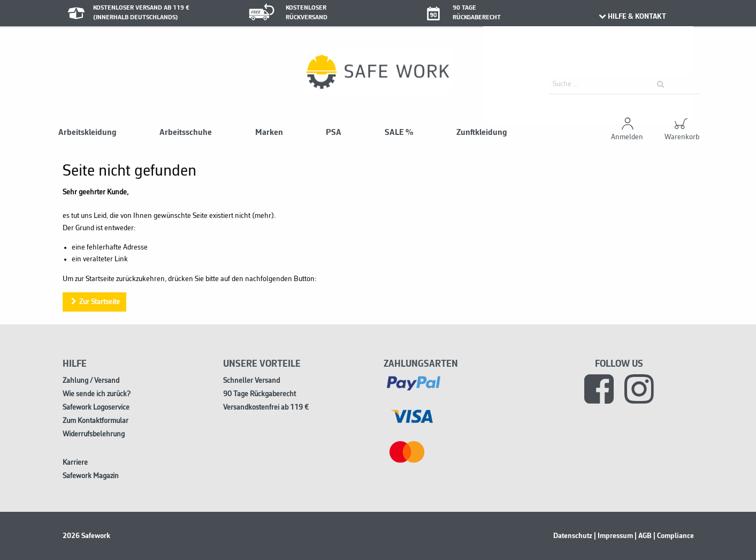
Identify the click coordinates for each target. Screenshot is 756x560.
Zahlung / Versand (91, 381)
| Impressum (613, 536)
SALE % (399, 133)
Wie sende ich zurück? (97, 394)
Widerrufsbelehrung (94, 434)
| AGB (643, 536)
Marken (269, 133)
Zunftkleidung (482, 133)
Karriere (75, 463)
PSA (334, 133)
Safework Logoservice (96, 408)
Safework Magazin (91, 476)
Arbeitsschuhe (186, 133)
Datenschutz (573, 536)
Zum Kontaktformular (96, 421)
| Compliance (674, 536)
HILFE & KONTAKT (632, 17)
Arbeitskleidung (87, 133)
